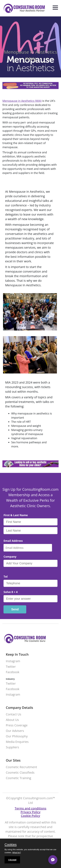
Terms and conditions (30, 808)
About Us (12, 720)
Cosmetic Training (18, 778)
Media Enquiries (17, 742)
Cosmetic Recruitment (21, 767)
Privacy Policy (31, 812)
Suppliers (12, 747)
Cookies (11, 845)
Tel (6, 577)
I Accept (12, 860)
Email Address (13, 541)
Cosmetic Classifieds (20, 773)
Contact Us (13, 714)
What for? (17, 853)
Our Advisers (15, 731)
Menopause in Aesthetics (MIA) (22, 101)
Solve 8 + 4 (10, 592)
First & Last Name (16, 515)
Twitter (11, 667)
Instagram (13, 661)
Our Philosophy (17, 736)
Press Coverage (17, 725)
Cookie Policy (30, 816)
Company (10, 557)
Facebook (13, 672)
